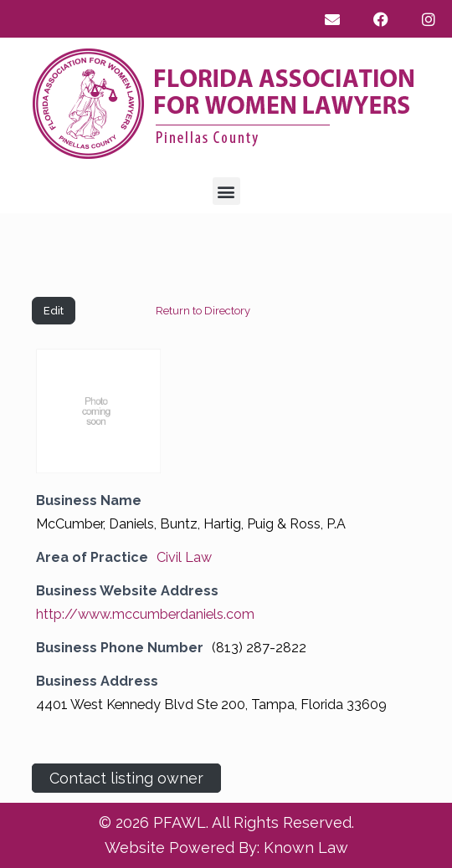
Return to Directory (203, 311)
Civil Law (184, 557)
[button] (226, 191)
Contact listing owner (126, 778)
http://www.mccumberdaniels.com (145, 614)
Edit (54, 311)
